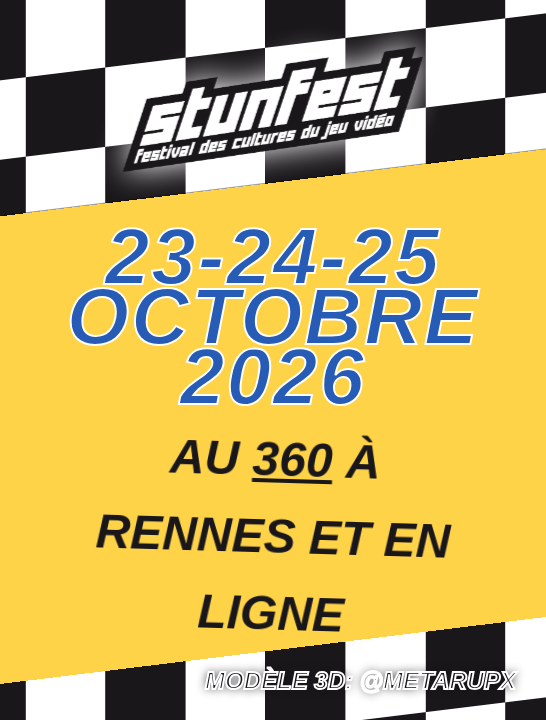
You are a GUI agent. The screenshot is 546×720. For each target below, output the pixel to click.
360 (293, 459)
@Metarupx (438, 680)
